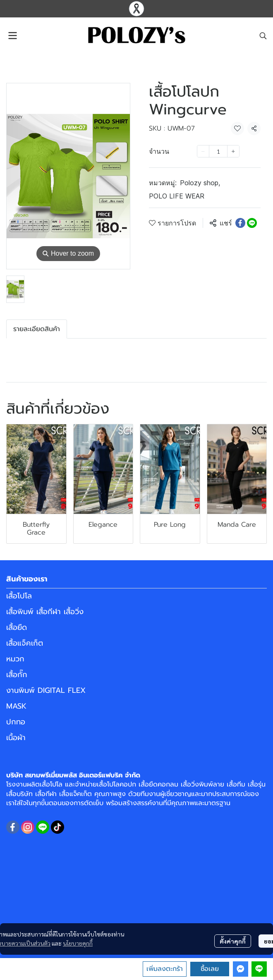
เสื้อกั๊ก (17, 675)
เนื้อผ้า (16, 738)
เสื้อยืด (17, 627)
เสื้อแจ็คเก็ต (25, 643)
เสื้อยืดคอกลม (158, 784)
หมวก (15, 659)
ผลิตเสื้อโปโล (45, 784)
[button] (263, 36)
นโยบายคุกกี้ (78, 943)
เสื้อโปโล (19, 596)
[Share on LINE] (252, 223)
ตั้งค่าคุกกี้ (233, 941)
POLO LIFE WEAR (177, 196)
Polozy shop (200, 183)
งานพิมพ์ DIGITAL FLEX (46, 690)
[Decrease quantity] (203, 151)
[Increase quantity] (233, 151)
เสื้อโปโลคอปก (116, 784)
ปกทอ (16, 722)
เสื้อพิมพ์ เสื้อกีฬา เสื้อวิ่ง (45, 612)
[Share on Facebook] (240, 223)
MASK (16, 706)
